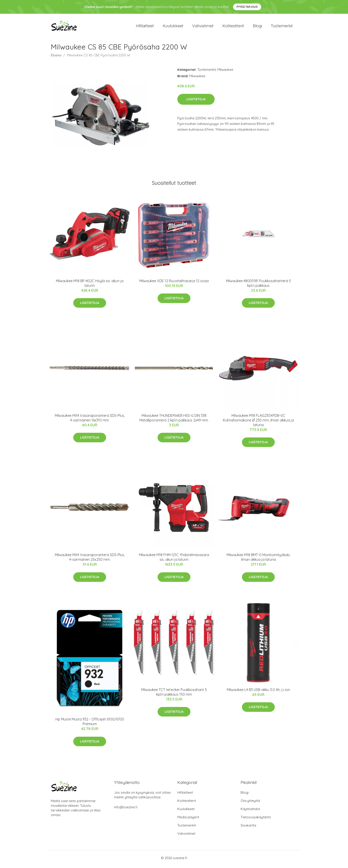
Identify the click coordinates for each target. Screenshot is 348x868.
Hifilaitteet (145, 27)
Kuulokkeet (173, 27)
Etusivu (56, 57)
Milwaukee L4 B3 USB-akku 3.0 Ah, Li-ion (258, 692)
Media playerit (188, 820)
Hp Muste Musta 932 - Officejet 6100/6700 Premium (90, 724)
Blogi (257, 27)
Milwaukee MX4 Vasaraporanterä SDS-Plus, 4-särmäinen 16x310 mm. (90, 420)
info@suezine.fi (126, 810)
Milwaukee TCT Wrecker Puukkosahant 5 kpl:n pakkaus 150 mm (174, 694)
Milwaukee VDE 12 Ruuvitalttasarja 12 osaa (174, 283)
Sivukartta (248, 828)
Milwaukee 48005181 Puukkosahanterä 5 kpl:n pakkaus (258, 285)
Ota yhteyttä (250, 803)
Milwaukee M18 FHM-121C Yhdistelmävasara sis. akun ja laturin (174, 560)
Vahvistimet (203, 27)
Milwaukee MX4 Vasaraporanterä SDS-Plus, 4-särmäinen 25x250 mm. (90, 560)
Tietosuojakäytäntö (256, 820)
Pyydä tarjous (247, 7)
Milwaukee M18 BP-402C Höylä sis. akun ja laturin (90, 285)
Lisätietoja (196, 101)
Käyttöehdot (250, 811)
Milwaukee (225, 72)
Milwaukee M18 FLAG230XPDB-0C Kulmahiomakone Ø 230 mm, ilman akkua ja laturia (258, 422)
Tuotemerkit (282, 27)
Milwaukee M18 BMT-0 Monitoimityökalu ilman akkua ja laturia (258, 560)
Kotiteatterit (233, 27)
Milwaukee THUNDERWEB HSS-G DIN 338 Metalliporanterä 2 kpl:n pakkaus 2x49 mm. (174, 420)
